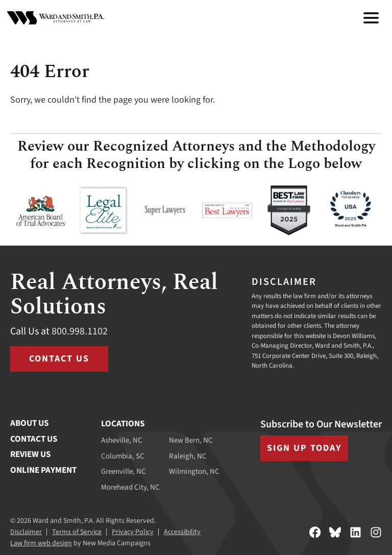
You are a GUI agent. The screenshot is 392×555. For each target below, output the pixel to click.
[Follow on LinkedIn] (356, 532)
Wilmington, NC (194, 472)
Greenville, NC (124, 472)
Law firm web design (41, 543)
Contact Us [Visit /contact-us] (59, 359)
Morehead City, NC (130, 487)
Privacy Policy (133, 532)
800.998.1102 (80, 331)
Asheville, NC (122, 440)
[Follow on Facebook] (315, 532)
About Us (29, 423)
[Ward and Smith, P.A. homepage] (56, 18)
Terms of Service (77, 532)
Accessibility (182, 532)
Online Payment (43, 470)
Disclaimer (26, 532)
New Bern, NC (191, 440)
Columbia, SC (123, 456)
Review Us (30, 454)
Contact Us (34, 439)
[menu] (371, 18)
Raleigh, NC (188, 456)
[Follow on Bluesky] (335, 532)
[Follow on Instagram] (376, 532)
